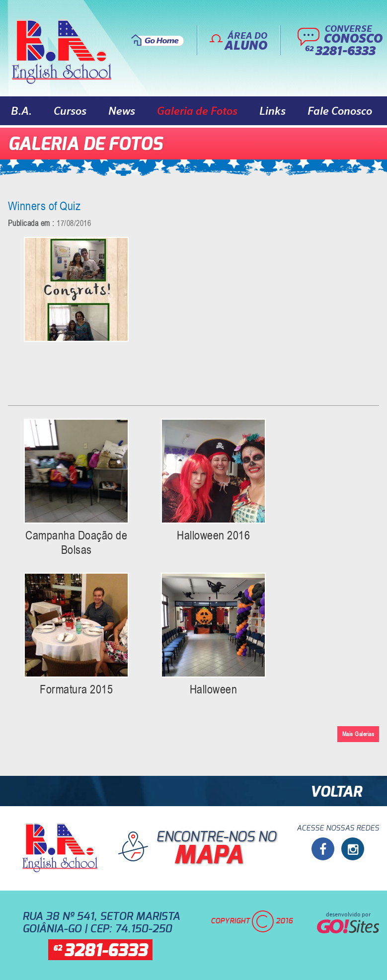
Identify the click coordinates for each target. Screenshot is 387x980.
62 (100, 951)
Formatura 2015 (76, 689)
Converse (337, 41)
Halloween (214, 689)
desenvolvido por (348, 922)
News (122, 111)
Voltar (336, 792)
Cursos (70, 111)
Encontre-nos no (199, 852)
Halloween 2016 (213, 535)
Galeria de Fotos (197, 111)
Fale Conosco (340, 111)
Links (272, 111)
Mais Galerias (358, 734)
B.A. (21, 111)
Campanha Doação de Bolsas (76, 542)
